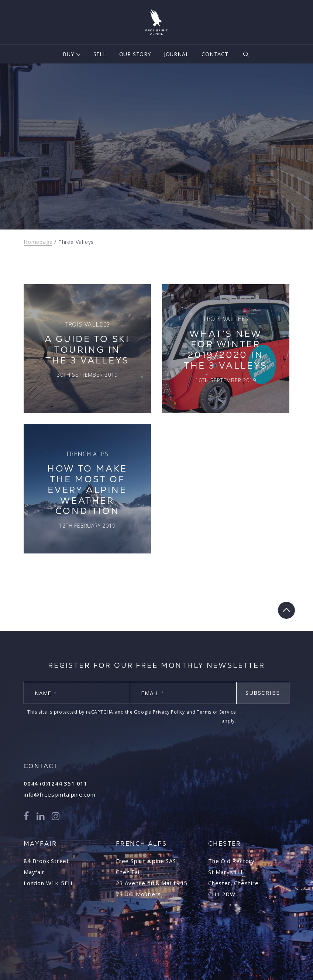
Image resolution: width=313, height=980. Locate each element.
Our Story (135, 54)
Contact (215, 54)
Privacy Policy (169, 712)
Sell (100, 54)
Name (46, 693)
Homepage (38, 242)
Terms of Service (216, 712)
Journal (176, 54)
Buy (68, 54)
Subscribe (263, 693)
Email (153, 693)
